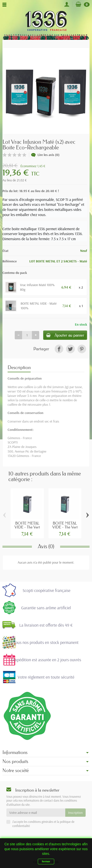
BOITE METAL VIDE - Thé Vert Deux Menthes (65, 527)
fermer (46, 861)
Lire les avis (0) (45, 155)
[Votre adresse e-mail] (36, 813)
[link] (59, 349)
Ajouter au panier (65, 335)
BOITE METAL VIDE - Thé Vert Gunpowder (27, 527)
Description (19, 367)
